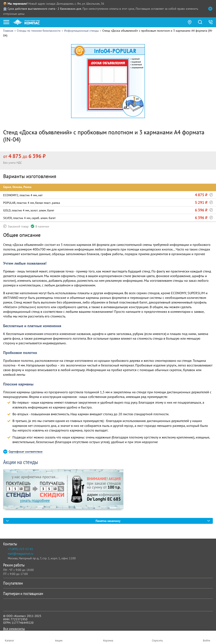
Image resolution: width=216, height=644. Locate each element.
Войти (207, 641)
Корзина (108, 641)
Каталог (9, 641)
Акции (59, 641)
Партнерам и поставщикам (107, 594)
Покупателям (107, 583)
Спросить (157, 641)
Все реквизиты (14, 629)
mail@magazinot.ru (21, 554)
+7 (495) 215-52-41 (20, 549)
